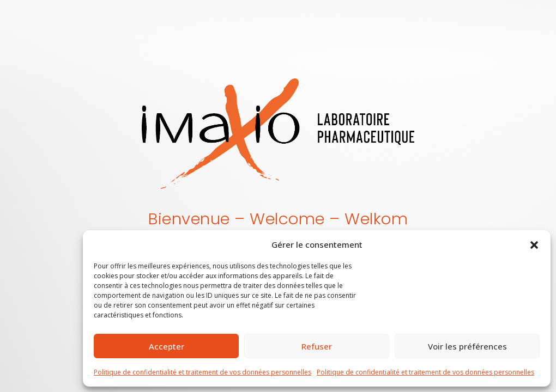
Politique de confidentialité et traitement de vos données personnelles (203, 372)
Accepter (167, 346)
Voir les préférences (467, 346)
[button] (534, 244)
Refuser (317, 346)
